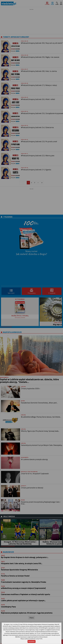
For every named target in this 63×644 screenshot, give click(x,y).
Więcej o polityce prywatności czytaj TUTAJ (31, 639)
